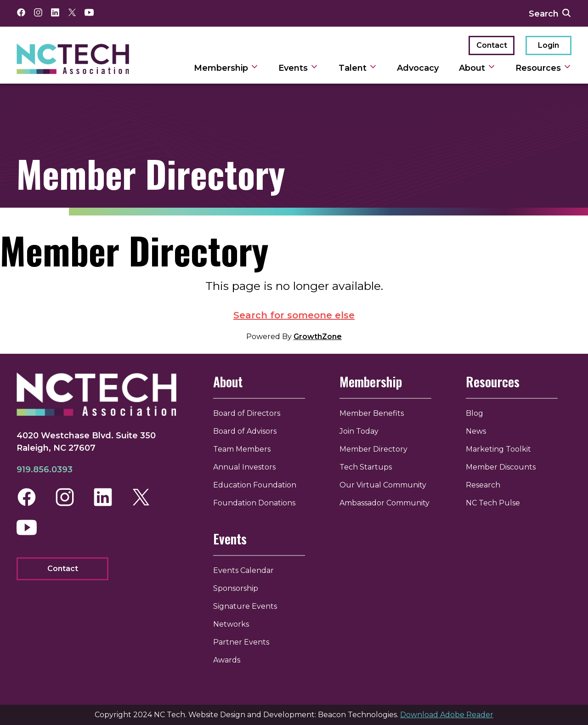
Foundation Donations (254, 503)
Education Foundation (255, 485)
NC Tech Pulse (493, 503)
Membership (371, 382)
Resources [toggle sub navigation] (543, 68)
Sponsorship (236, 588)
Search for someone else (294, 315)
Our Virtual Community (383, 485)
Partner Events (241, 642)
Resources (493, 382)
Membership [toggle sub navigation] (226, 68)
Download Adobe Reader (447, 715)
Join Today (359, 431)
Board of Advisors (245, 431)
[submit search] (566, 13)
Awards (227, 660)
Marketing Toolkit (498, 449)
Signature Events (245, 606)
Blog (475, 413)
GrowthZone (318, 337)
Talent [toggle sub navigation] (358, 68)
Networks (231, 624)
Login (548, 45)
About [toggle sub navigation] (477, 68)
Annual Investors (244, 467)
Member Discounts (501, 467)
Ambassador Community (384, 503)
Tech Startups (366, 467)
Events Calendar (243, 570)
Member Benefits (372, 413)
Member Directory (373, 449)
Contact (492, 45)
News (476, 431)
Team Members (242, 449)
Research (483, 485)
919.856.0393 (45, 470)
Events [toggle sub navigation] (298, 68)
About (228, 382)
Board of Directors (247, 413)
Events (230, 539)
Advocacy (418, 68)
